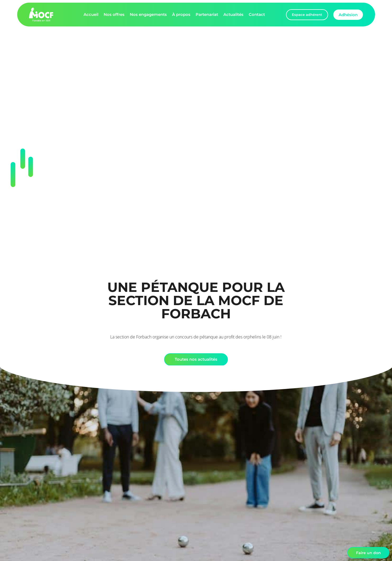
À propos (181, 14)
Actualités (233, 14)
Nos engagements (148, 14)
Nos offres (114, 14)
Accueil (91, 14)
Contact (257, 14)
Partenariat (207, 14)
